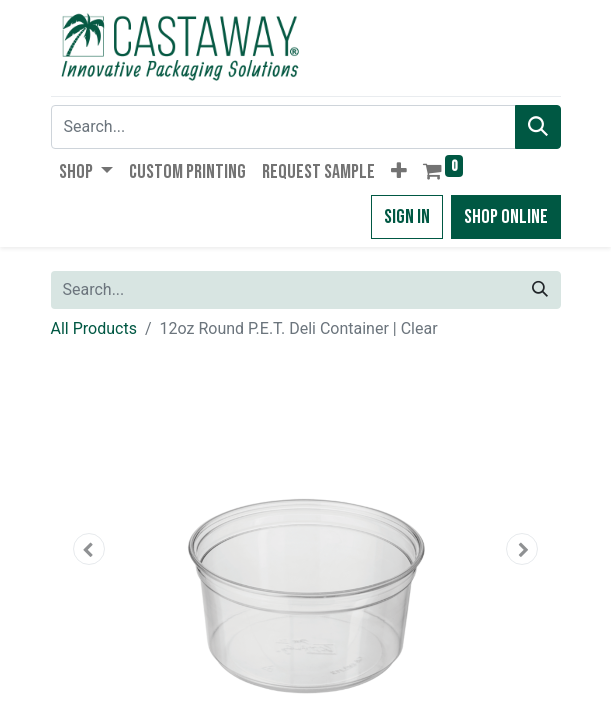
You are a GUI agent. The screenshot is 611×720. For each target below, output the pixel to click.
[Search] (538, 127)
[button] (399, 172)
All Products (94, 328)
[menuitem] (187, 172)
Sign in (407, 217)
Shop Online (506, 217)
